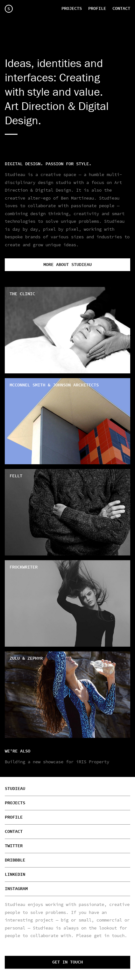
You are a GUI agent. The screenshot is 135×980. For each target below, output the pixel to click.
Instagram (16, 889)
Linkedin (15, 874)
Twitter (14, 846)
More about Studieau (67, 265)
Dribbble (15, 860)
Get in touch (67, 962)
